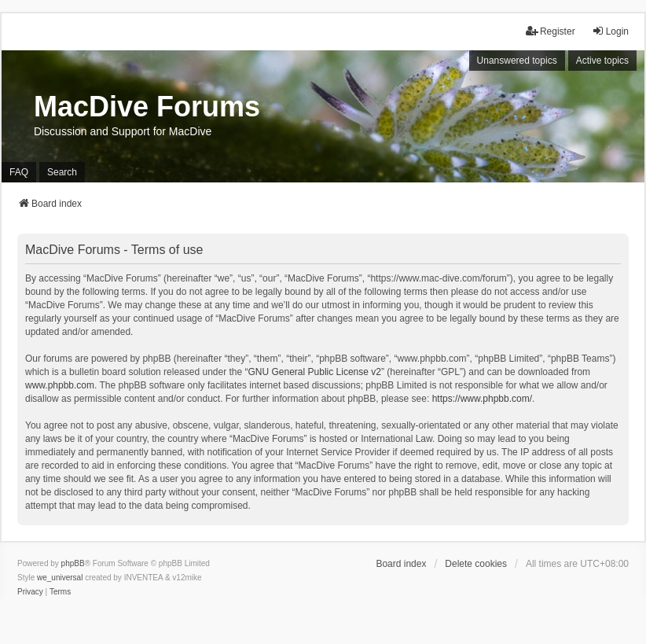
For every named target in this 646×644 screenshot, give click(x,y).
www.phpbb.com (60, 385)
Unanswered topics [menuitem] (517, 61)
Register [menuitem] (551, 31)
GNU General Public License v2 (315, 372)
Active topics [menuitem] (602, 61)
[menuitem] (30, 592)
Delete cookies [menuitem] (476, 564)
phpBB (73, 563)
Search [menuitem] (62, 172)
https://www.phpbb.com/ (482, 399)
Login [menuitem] (610, 31)
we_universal (60, 578)
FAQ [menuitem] (19, 172)
